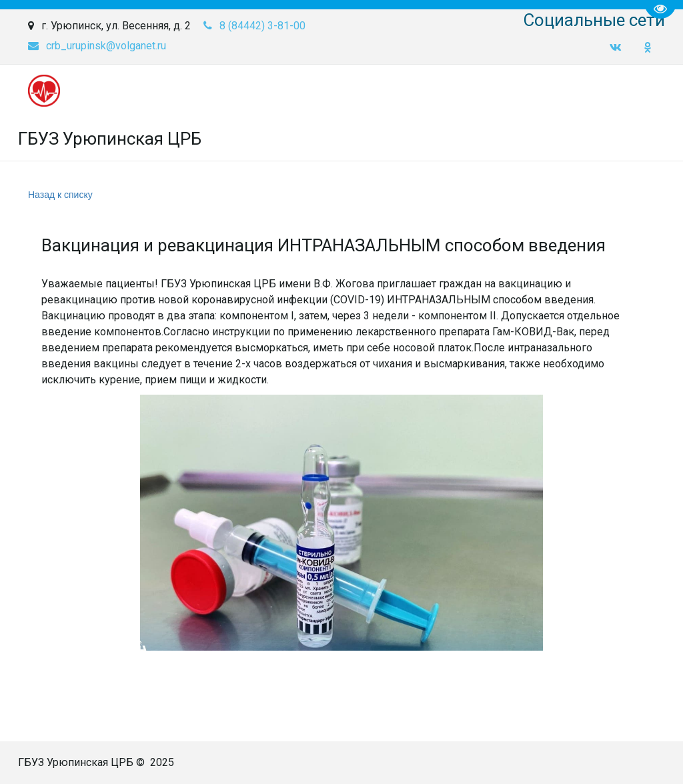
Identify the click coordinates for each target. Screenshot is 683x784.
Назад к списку (60, 195)
